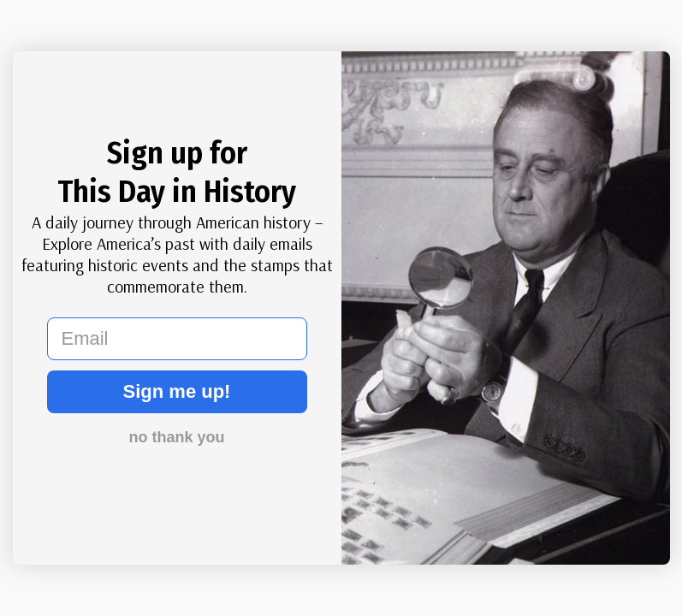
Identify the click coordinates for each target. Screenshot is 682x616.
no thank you (177, 437)
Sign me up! (177, 391)
